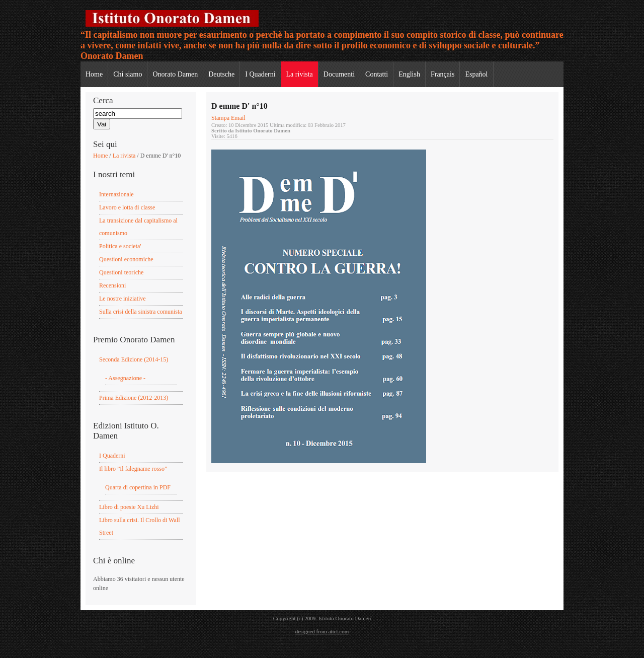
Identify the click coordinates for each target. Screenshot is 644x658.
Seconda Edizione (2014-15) (134, 359)
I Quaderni (260, 74)
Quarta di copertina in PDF (138, 487)
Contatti (377, 74)
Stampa (221, 118)
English (409, 74)
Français (442, 74)
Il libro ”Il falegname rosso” (133, 469)
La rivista (300, 74)
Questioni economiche (126, 259)
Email (238, 118)
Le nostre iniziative (123, 299)
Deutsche (221, 74)
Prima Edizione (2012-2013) (134, 398)
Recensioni (112, 285)
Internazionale (116, 194)
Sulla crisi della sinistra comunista (141, 312)
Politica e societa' (120, 246)
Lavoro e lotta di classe (127, 207)
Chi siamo (128, 74)
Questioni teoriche (121, 272)
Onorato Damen (175, 74)
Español (476, 74)
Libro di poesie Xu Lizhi (129, 507)
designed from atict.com (322, 631)
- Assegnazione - (125, 378)
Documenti (339, 74)
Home (94, 74)
